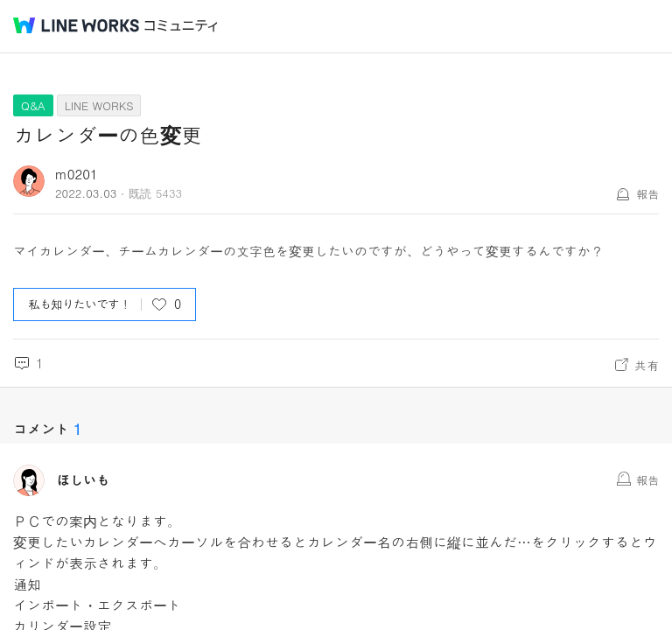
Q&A (33, 105)
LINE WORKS (99, 105)
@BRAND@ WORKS (76, 25)
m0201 (77, 174)
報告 (647, 194)
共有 (647, 365)
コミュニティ (181, 26)
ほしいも (83, 480)
